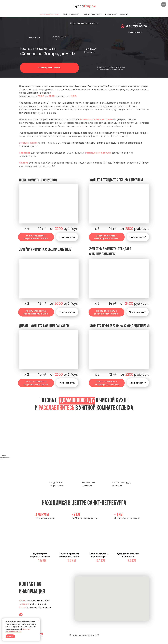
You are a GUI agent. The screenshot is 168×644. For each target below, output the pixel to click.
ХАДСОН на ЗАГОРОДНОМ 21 (50, 14)
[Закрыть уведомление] (39, 620)
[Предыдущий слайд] (41, 448)
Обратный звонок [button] (135, 32)
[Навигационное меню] (164, 4)
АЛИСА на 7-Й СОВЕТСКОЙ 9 (92, 14)
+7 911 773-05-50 (136, 26)
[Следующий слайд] (127, 448)
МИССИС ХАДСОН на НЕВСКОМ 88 (117, 14)
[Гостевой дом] (21, 615)
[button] (67, 312)
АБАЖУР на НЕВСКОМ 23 (71, 14)
